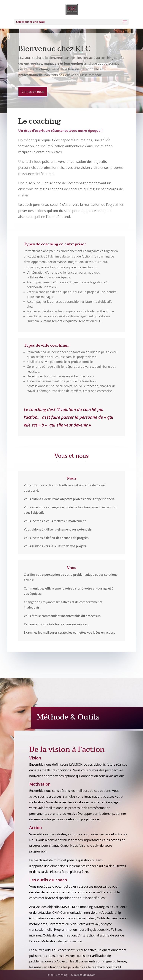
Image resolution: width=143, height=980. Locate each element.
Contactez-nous (33, 92)
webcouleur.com (85, 975)
